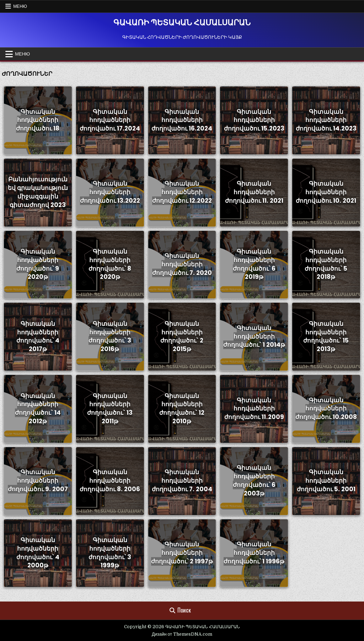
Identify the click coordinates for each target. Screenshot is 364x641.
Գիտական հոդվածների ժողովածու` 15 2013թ (326, 336)
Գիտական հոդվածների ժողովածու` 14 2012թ (38, 409)
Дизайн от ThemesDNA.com (182, 634)
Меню (20, 6)
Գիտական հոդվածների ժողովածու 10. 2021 (326, 192)
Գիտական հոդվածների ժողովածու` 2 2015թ (182, 336)
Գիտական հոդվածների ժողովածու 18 (38, 120)
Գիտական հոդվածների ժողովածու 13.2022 (110, 192)
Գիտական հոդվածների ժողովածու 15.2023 (254, 120)
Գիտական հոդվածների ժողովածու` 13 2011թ (110, 409)
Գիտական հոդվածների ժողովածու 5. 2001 (326, 481)
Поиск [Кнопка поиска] (180, 611)
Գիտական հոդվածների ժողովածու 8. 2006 (110, 481)
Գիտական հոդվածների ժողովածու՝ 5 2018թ (326, 264)
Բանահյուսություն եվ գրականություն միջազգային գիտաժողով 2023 (38, 192)
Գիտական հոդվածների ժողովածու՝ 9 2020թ (38, 264)
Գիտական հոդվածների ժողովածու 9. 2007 (38, 481)
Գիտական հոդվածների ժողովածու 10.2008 (326, 409)
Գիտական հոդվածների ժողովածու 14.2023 (326, 120)
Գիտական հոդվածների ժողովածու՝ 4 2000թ (38, 553)
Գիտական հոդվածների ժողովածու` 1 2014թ (254, 337)
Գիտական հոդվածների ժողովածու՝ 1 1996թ (254, 553)
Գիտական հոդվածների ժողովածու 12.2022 (182, 192)
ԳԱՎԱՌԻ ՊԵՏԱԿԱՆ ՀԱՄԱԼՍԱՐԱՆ (182, 23)
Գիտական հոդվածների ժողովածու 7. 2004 (182, 481)
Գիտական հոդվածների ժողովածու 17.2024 (110, 120)
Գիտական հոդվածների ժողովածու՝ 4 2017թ (38, 336)
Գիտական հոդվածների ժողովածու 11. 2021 (254, 192)
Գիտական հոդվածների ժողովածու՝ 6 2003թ (254, 481)
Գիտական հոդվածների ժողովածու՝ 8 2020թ (110, 264)
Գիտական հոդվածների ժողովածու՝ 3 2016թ (110, 336)
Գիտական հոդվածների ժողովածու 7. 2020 (182, 264)
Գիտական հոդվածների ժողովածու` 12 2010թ (182, 409)
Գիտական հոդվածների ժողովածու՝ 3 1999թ (110, 553)
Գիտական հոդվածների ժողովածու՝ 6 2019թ (254, 264)
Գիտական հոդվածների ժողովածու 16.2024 (182, 120)
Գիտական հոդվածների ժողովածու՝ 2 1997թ (182, 553)
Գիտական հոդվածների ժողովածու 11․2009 (254, 409)
